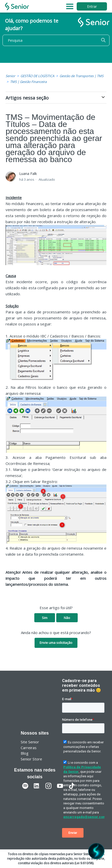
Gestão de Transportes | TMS (81, 76)
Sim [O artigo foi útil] (45, 618)
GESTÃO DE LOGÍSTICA (37, 76)
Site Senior (30, 742)
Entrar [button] (92, 6)
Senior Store (31, 759)
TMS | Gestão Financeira (28, 82)
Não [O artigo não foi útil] (67, 618)
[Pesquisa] (56, 40)
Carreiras (29, 748)
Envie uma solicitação (56, 643)
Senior (10, 76)
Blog (25, 753)
